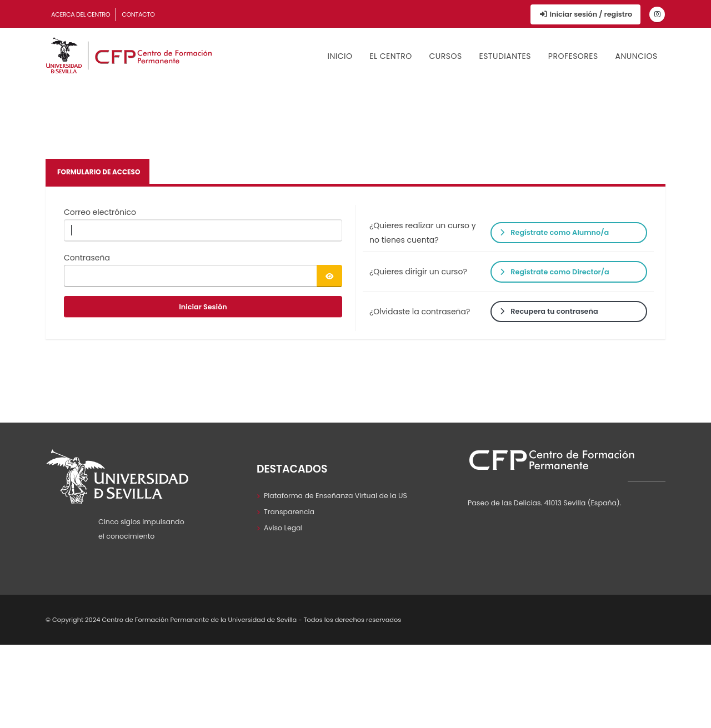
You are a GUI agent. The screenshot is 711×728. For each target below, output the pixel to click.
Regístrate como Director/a (554, 272)
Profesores (573, 56)
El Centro (390, 56)
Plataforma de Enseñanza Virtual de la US (336, 496)
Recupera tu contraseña (549, 311)
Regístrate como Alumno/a (554, 232)
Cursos (445, 56)
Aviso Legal (283, 528)
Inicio (340, 56)
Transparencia (289, 512)
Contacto (138, 14)
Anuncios (637, 56)
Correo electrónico (100, 212)
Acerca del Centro (81, 14)
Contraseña (87, 258)
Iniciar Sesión (203, 307)
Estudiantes (505, 56)
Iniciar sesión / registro (585, 14)
